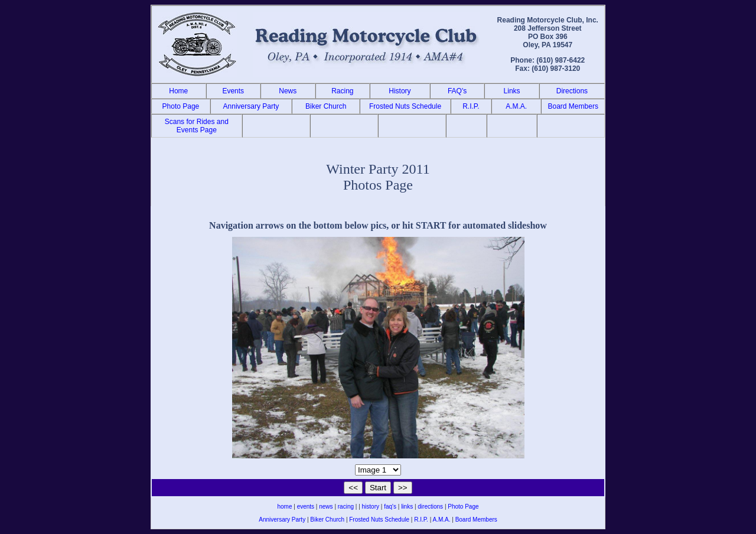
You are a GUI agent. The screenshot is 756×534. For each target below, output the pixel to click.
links (407, 507)
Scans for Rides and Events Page (197, 126)
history (371, 507)
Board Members (573, 106)
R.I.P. (471, 106)
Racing (342, 91)
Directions (572, 91)
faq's (390, 507)
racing (346, 507)
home (284, 507)
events (306, 507)
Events (233, 91)
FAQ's (457, 91)
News (288, 91)
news (326, 507)
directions (430, 507)
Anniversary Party (251, 106)
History (400, 91)
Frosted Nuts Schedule (405, 106)
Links (512, 91)
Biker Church (326, 106)
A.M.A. (516, 106)
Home (178, 91)
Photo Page (181, 106)
